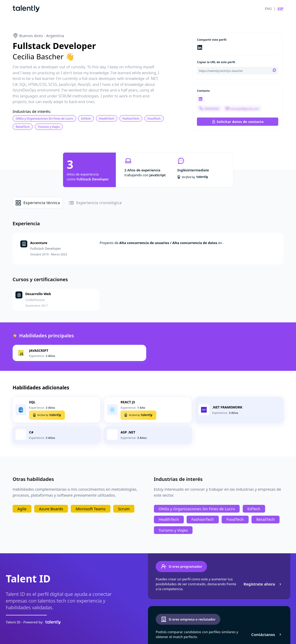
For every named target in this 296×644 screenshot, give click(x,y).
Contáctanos (267, 634)
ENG (268, 9)
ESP (280, 9)
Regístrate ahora (263, 584)
